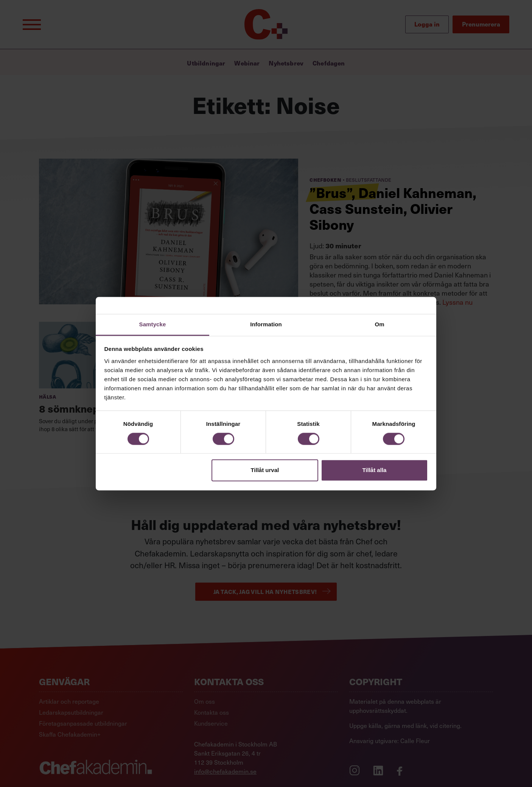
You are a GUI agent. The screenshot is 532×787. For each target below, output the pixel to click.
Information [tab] (266, 324)
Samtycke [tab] (153, 324)
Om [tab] (379, 324)
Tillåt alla (374, 470)
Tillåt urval (265, 470)
